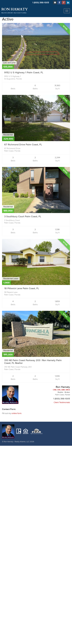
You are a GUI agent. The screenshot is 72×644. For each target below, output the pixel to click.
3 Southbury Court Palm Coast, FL (23, 217)
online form (16, 413)
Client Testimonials (62, 402)
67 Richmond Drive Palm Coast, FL (23, 145)
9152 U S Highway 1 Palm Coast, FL (24, 73)
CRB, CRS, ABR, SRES (61, 390)
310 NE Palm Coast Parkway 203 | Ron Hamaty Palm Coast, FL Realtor (33, 362)
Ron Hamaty (15, 9)
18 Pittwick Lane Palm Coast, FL (22, 288)
